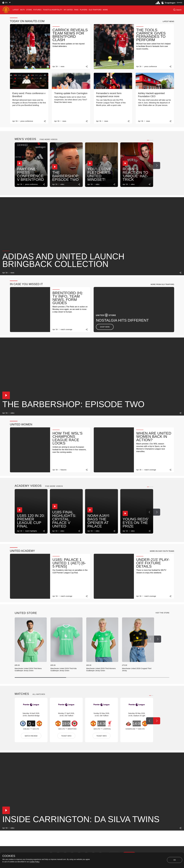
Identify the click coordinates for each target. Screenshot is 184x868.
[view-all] (162, 613)
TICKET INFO (66, 736)
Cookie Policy (34, 862)
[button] (6, 3)
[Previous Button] (150, 165)
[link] (87, 67)
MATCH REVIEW (31, 736)
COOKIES (9, 856)
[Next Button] (157, 165)
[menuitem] (16, 10)
